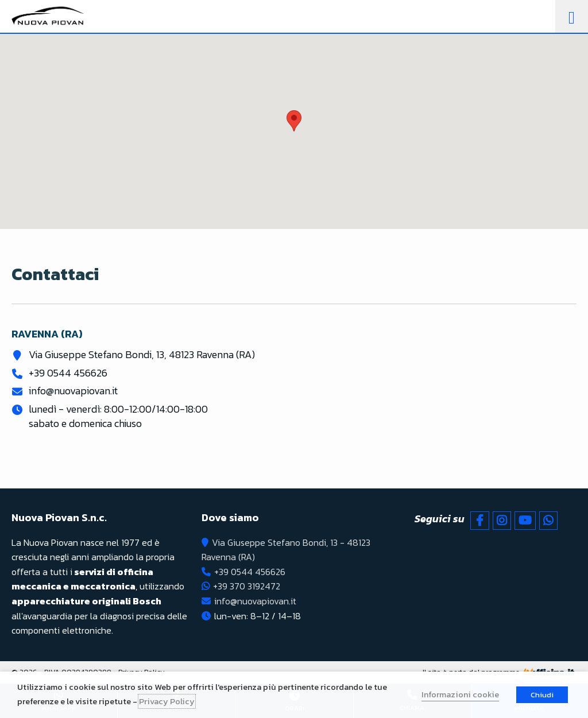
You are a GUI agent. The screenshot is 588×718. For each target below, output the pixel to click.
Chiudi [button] (542, 695)
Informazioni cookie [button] (460, 694)
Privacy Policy (167, 701)
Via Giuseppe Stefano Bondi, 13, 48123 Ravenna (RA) (142, 354)
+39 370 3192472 (247, 586)
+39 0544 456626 (68, 373)
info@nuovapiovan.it (73, 391)
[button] (294, 121)
